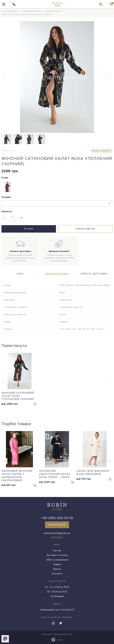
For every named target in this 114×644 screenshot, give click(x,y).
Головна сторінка (10, 11)
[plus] (21, 218)
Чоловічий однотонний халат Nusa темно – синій (55, 474)
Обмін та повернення (57, 560)
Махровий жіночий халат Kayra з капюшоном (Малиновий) (17, 476)
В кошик (29, 229)
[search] (101, 4)
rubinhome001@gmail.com (57, 533)
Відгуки (57, 569)
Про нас (57, 551)
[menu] (4, 4)
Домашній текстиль (32, 11)
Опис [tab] (20, 274)
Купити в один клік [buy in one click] (85, 229)
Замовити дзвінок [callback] (57, 525)
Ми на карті (57, 537)
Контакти (57, 574)
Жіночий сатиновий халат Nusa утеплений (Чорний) (18, 396)
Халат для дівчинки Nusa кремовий (93, 473)
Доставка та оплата (57, 555)
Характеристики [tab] (57, 274)
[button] (110, 77)
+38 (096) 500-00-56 (57, 518)
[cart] (111, 4)
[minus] (4, 218)
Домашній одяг (52, 11)
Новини (57, 565)
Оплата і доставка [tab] (94, 274)
